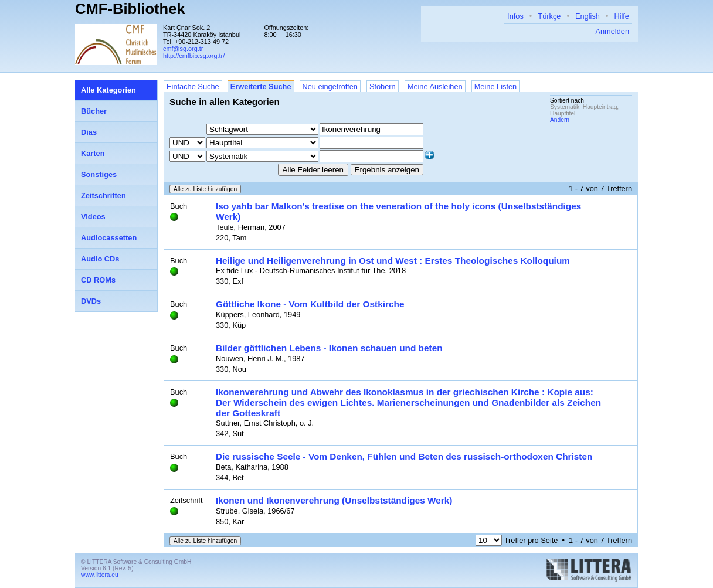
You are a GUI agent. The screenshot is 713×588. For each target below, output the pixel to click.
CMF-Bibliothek (130, 9)
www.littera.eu (100, 575)
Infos (515, 16)
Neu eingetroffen (330, 86)
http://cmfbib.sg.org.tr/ (194, 56)
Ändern (560, 120)
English (588, 16)
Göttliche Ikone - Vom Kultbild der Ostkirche (310, 304)
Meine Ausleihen (435, 86)
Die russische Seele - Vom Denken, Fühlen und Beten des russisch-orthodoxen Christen (404, 456)
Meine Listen (496, 86)
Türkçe (549, 16)
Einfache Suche (193, 86)
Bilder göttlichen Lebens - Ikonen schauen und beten (329, 348)
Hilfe (622, 16)
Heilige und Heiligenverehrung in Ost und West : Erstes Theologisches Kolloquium (393, 261)
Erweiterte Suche (261, 86)
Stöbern (383, 86)
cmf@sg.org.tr (183, 49)
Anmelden (612, 31)
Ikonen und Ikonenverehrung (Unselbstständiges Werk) (334, 500)
